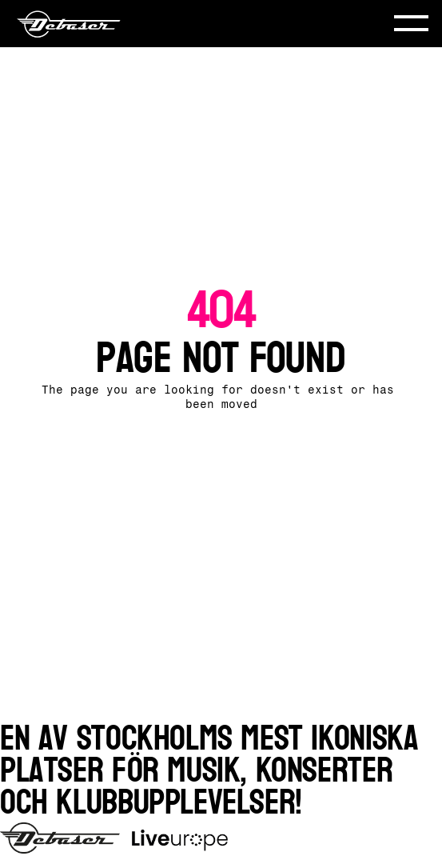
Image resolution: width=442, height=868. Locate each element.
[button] (411, 23)
